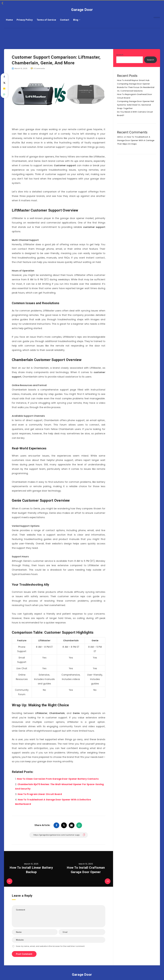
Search (120, 55)
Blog (76, 20)
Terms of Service (46, 20)
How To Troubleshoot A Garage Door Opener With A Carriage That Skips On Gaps (136, 140)
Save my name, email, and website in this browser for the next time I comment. (50, 946)
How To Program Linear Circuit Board (40, 794)
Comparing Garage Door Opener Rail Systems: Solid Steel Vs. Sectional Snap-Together (135, 105)
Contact (65, 20)
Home (9, 20)
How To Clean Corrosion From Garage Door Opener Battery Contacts (58, 779)
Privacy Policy (25, 20)
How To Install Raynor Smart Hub (133, 80)
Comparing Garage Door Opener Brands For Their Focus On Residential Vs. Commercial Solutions (136, 87)
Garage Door (82, 10)
